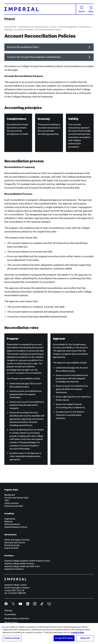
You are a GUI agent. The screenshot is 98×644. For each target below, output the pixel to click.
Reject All (85, 638)
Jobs (7, 500)
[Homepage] (40, 9)
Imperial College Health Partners (19, 564)
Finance (10, 19)
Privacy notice (11, 622)
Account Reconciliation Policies (48, 30)
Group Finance (85, 27)
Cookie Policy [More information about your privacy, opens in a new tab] (77, 633)
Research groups (12, 545)
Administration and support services (33, 27)
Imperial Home (10, 27)
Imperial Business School (16, 527)
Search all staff (11, 548)
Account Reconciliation (24, 30)
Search (82, 9)
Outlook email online (14, 506)
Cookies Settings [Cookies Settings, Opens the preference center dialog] (12, 638)
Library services (12, 503)
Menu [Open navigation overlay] (91, 10)
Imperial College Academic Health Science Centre (27, 561)
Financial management (68, 27)
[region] (49, 633)
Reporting (8, 30)
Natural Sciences (12, 524)
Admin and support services (17, 540)
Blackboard (10, 495)
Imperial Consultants (14, 569)
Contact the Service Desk (16, 498)
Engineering (10, 519)
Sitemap (8, 611)
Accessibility (10, 614)
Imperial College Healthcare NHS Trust (22, 566)
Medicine (8, 522)
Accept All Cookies (64, 638)
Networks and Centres (15, 543)
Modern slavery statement (17, 619)
